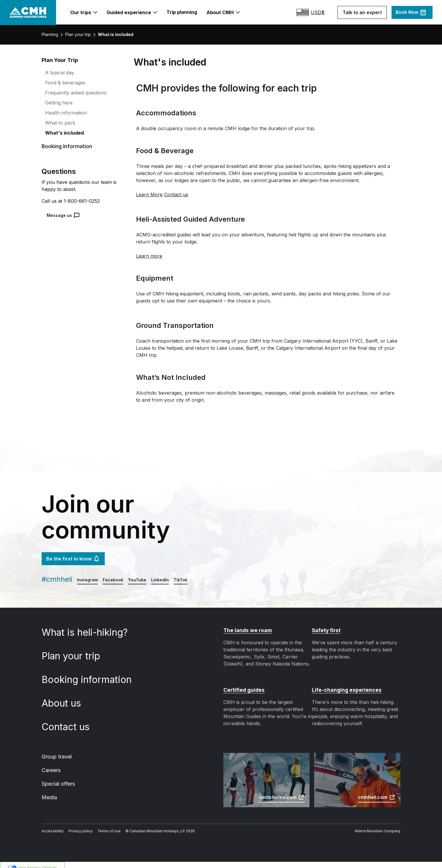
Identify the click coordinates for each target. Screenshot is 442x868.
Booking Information (65, 147)
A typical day (58, 73)
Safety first (326, 624)
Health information (64, 113)
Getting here (58, 103)
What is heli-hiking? (88, 626)
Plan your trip (77, 35)
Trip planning (181, 12)
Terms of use (102, 826)
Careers (51, 764)
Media (49, 792)
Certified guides (243, 684)
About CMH (221, 13)
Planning (50, 35)
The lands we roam (247, 624)
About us (66, 697)
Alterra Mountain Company (379, 826)
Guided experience (133, 13)
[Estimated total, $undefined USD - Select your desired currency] (317, 13)
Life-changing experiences (345, 684)
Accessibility (51, 826)
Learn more (148, 257)
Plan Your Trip (59, 61)
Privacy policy (76, 826)
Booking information (89, 674)
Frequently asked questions (74, 93)
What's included (63, 134)
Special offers (58, 778)
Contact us (70, 721)
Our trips (87, 13)
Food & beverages (64, 83)
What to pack (59, 124)
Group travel (56, 751)
